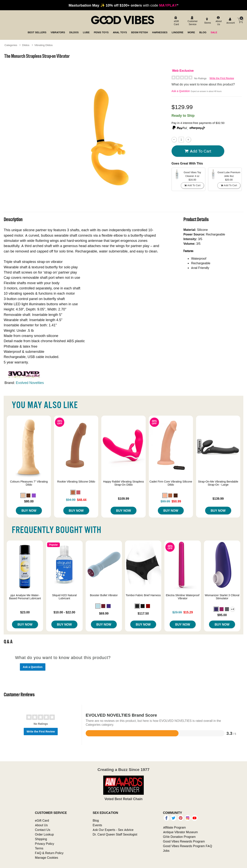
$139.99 (218, 499)
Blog (96, 820)
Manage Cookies (47, 858)
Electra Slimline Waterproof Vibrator (183, 597)
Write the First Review (222, 78)
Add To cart (198, 151)
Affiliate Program (174, 827)
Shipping (41, 839)
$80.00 (29, 501)
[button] (23, 495)
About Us (41, 825)
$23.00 (25, 612)
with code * (123, 5)
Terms (39, 848)
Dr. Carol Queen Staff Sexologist (115, 834)
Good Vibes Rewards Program (184, 841)
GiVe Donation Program (179, 837)
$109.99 (123, 499)
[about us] (218, 21)
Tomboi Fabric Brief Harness (143, 595)
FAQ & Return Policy (49, 853)
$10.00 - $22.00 (64, 612)
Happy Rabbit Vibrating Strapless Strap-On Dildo (123, 483)
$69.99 (104, 613)
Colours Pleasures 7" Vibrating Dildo (29, 483)
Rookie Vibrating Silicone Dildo (76, 482)
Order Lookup (44, 834)
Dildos (26, 45)
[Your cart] (240, 20)
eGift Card (42, 820)
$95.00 (222, 615)
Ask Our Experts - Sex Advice (113, 830)
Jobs (166, 851)
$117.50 (143, 613)
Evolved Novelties (30, 383)
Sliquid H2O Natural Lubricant (64, 597)
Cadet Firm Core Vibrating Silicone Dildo (171, 483)
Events (97, 825)
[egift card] (176, 21)
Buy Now (29, 511)
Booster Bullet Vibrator (104, 595)
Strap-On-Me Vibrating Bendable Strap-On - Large (218, 483)
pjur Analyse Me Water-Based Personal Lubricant (25, 597)
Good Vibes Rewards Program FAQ (188, 846)
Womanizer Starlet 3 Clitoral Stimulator (222, 597)
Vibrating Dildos (44, 45)
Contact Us (43, 830)
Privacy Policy (45, 844)
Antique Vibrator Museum (181, 832)
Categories (11, 45)
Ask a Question (181, 91)
